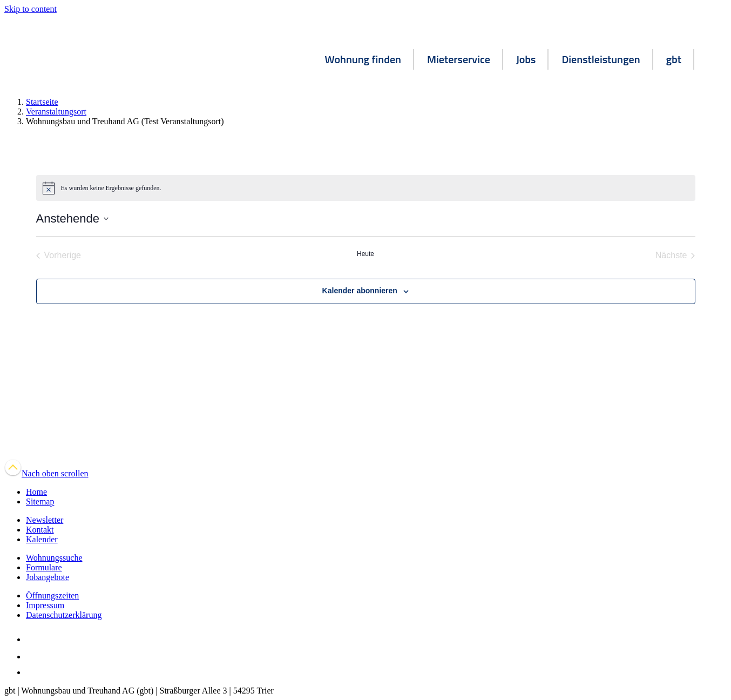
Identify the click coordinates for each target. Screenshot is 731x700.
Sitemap (40, 502)
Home (36, 492)
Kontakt (40, 530)
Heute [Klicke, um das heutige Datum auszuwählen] (365, 254)
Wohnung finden (363, 59)
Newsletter (45, 520)
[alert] (366, 188)
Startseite (42, 102)
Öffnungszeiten (52, 595)
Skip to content (31, 9)
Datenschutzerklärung (64, 615)
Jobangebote (48, 577)
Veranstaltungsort (56, 112)
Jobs (526, 59)
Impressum (45, 605)
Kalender (42, 539)
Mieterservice (459, 59)
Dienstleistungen (601, 59)
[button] (710, 61)
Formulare (44, 567)
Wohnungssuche (54, 558)
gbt (674, 59)
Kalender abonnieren (360, 291)
